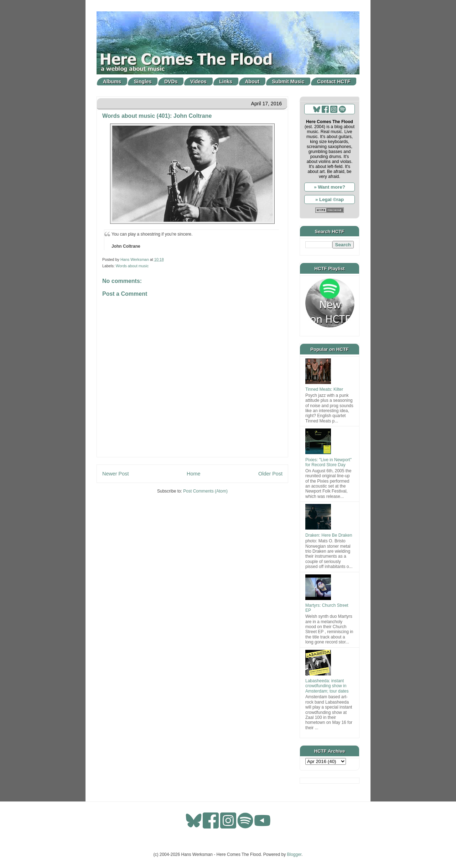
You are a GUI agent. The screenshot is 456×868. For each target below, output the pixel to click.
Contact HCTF (334, 81)
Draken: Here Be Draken (329, 535)
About (252, 81)
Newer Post (115, 474)
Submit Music (288, 81)
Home (193, 474)
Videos (198, 81)
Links (226, 81)
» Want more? (330, 187)
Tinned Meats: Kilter (324, 389)
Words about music (132, 266)
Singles (143, 81)
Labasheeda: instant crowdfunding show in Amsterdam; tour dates (327, 686)
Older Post (270, 474)
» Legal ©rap (330, 199)
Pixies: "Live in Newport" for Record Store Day (328, 462)
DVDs (171, 81)
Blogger (294, 854)
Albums (112, 81)
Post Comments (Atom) (205, 491)
